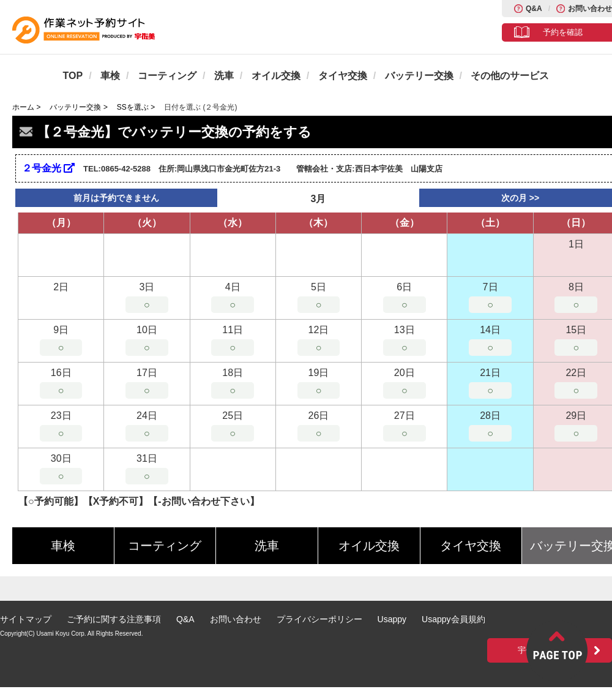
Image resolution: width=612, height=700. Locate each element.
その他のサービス (510, 76)
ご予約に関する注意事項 (114, 619)
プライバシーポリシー (319, 619)
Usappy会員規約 (453, 619)
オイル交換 (276, 76)
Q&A (534, 9)
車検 (110, 76)
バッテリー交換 (419, 76)
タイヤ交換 (343, 76)
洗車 (224, 76)
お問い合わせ (590, 9)
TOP (73, 76)
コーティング (167, 76)
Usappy (392, 619)
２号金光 (48, 168)
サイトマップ (26, 619)
